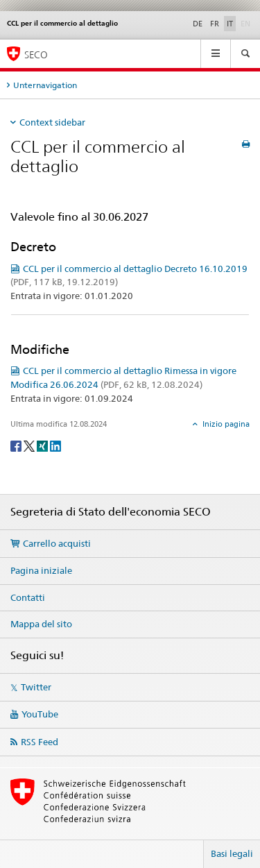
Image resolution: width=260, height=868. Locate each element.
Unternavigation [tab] (45, 85)
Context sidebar (52, 122)
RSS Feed (40, 742)
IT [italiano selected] (230, 24)
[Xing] (43, 445)
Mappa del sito (41, 624)
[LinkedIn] (55, 445)
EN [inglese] (247, 23)
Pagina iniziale (41, 570)
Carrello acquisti (57, 543)
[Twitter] (30, 445)
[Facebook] (17, 445)
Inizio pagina (225, 424)
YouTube (40, 714)
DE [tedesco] (198, 24)
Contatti (28, 597)
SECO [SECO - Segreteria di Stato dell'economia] (36, 54)
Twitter (36, 687)
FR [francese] (215, 24)
